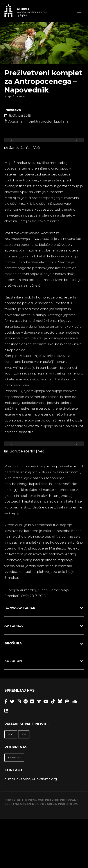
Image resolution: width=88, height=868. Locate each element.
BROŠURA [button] (13, 644)
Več (37, 148)
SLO (11, 735)
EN (24, 735)
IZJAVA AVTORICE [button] (20, 609)
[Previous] (11, 140)
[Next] (77, 140)
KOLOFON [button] (13, 662)
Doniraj (14, 758)
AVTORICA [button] (13, 627)
